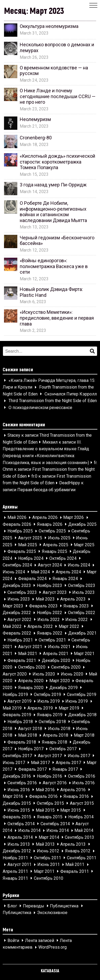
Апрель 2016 (73, 790)
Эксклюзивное (52, 913)
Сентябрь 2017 (17, 756)
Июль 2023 (83, 592)
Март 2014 (49, 837)
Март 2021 (84, 654)
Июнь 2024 (14, 572)
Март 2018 (84, 735)
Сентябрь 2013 (79, 837)
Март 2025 (84, 545)
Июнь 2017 (14, 763)
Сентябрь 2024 (17, 565)
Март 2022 (69, 626)
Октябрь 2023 (82, 585)
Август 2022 (19, 620)
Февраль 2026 (17, 524)
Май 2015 (45, 810)
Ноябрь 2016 (49, 776)
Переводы (34, 906)
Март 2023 (13, 606)
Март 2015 (71, 810)
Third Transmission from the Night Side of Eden (53, 401)
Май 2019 (12, 708)
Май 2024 (40, 572)
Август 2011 (19, 865)
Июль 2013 (19, 844)
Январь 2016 (76, 797)
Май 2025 (28, 545)
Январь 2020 (31, 688)
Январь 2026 (50, 524)
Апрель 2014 (20, 837)
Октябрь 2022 (82, 613)
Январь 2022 (50, 633)
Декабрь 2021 (82, 633)
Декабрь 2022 (17, 613)
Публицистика (64, 906)
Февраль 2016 (43, 797)
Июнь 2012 (48, 851)
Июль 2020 (44, 674)
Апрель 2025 (56, 545)
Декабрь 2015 (17, 803)
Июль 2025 (59, 538)
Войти (13, 941)
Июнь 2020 (72, 674)
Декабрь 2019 (63, 688)
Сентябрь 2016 (22, 783)
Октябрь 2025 (52, 531)
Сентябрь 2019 (82, 695)
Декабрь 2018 (82, 715)
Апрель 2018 (56, 735)
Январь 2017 (65, 769)
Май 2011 (75, 865)
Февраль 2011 (75, 871)
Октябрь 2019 (47, 695)
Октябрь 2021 (52, 640)
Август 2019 (19, 701)
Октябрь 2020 (32, 667)
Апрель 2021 (56, 654)
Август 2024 (50, 565)
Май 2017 (40, 763)
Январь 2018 (55, 742)
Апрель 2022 (40, 626)
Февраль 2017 (32, 769)
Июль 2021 (59, 647)
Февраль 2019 (17, 715)
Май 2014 (84, 831)
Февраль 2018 (22, 742)
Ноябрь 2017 (31, 749)
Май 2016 (45, 790)
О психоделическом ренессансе (40, 408)
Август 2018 (30, 729)
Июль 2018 (59, 729)
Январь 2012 (78, 851)
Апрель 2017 (68, 763)
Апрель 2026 (45, 518)
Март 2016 (13, 797)
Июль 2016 (83, 783)
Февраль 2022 (17, 633)
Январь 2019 (50, 715)
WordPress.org (53, 947)
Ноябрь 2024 (31, 558)
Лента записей (40, 941)
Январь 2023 (76, 606)
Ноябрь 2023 (49, 585)
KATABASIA (50, 971)
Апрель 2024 (68, 572)
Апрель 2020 (31, 681)
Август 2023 (55, 592)
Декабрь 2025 (82, 524)
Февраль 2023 (43, 606)
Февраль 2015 (17, 817)
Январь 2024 (65, 579)
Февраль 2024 (32, 579)
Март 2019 (69, 708)
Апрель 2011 (15, 871)
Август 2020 (15, 674)
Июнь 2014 (58, 831)
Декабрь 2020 (56, 660)
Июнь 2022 (77, 620)
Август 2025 (30, 538)
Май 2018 (28, 735)
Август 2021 (30, 647)
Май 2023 (45, 599)
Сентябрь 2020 (66, 667)
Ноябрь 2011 (15, 858)
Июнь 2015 (19, 810)
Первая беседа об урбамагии (46, 490)
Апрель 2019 (40, 708)
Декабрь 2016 (17, 776)
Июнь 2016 (19, 790)
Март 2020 (60, 681)
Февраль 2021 (22, 660)
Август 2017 (50, 756)
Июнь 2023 (19, 599)
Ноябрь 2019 (15, 695)
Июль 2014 (29, 831)
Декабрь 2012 (17, 851)
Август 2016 (55, 783)
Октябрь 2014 (21, 824)
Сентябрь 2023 (22, 592)
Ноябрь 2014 (81, 817)
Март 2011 (44, 871)
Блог (12, 906)
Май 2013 (45, 844)
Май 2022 (12, 626)
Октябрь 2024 (63, 558)
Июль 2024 (79, 565)
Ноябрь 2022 (49, 613)
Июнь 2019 (77, 701)
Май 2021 (28, 654)
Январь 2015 (50, 817)
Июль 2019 (49, 701)
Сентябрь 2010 (49, 878)
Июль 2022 (49, 620)
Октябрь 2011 (47, 858)
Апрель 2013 (73, 844)
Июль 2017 (79, 756)
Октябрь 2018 (52, 722)
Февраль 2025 (22, 551)
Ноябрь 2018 (20, 722)
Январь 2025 (55, 551)
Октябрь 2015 (50, 803)
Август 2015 (82, 803)
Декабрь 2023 (17, 585)
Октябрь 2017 (63, 749)
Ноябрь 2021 (20, 640)
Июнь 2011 (49, 865)
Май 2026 (17, 518)
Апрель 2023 (73, 599)
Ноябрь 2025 (20, 531)
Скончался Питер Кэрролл (71, 394)
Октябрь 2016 (82, 776)
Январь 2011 (15, 878)
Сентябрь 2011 (82, 858)
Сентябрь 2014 (55, 824)
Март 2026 (73, 518)
